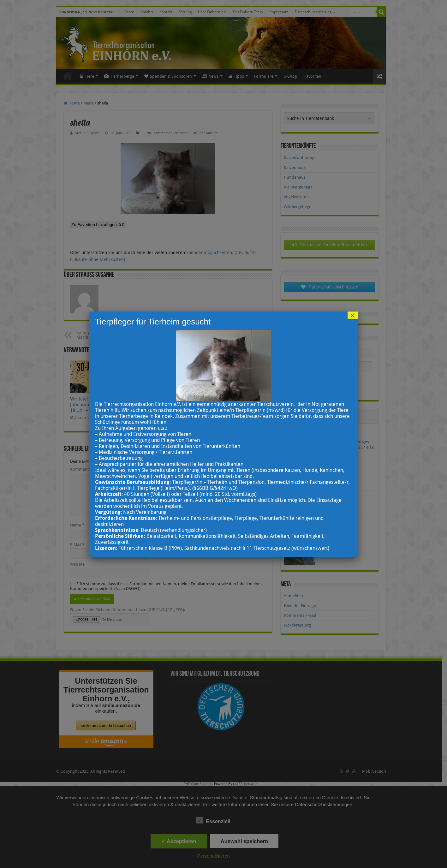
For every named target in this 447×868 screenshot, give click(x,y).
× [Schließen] (353, 315)
